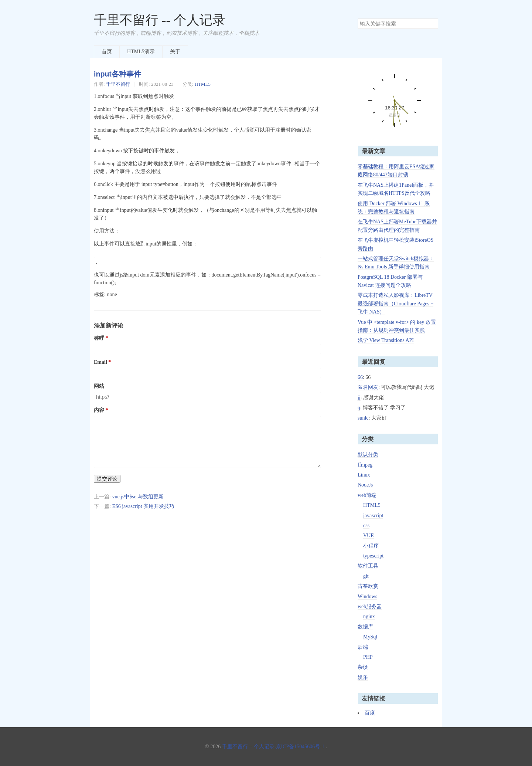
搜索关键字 (357, 18)
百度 (370, 713)
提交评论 (107, 479)
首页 (107, 52)
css (366, 526)
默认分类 (368, 455)
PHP (368, 657)
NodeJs (365, 485)
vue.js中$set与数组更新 (138, 497)
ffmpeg (365, 465)
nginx (369, 616)
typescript (373, 556)
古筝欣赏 (368, 586)
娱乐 (363, 677)
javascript (373, 516)
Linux (364, 475)
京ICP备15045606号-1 (300, 747)
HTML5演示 (141, 52)
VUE (369, 535)
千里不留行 (118, 84)
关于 (175, 52)
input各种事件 (117, 74)
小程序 (371, 546)
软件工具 (368, 566)
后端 (363, 647)
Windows (367, 596)
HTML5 (203, 84)
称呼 (99, 338)
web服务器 (370, 606)
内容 (99, 410)
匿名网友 (368, 387)
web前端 (367, 495)
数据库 (365, 627)
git (366, 576)
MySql (370, 637)
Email (100, 362)
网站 (99, 386)
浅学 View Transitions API (386, 340)
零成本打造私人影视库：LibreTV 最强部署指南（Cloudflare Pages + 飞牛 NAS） (395, 304)
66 (360, 377)
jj (359, 398)
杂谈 (363, 667)
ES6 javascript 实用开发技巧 (143, 506)
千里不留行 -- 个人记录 (160, 20)
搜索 (432, 24)
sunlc (363, 418)
